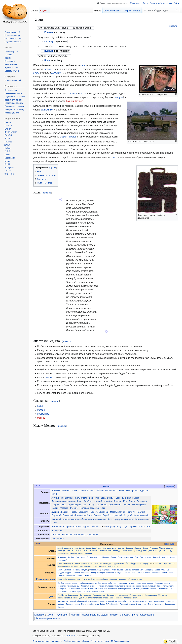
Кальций (98, 500)
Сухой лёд (102, 503)
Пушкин (49, 50)
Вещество (94, 497)
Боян (47, 59)
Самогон (97, 565)
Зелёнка (88, 500)
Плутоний (56, 514)
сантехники (47, 108)
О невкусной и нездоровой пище (95, 578)
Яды (103, 507)
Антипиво (56, 525)
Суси (160, 549)
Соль (85, 503)
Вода (103, 497)
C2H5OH (61, 562)
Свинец (97, 514)
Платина (141, 511)
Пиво (81, 565)
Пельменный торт (74, 549)
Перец (93, 571)
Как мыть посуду (149, 585)
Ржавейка (80, 514)
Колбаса (136, 568)
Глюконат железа (131, 497)
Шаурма (163, 556)
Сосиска (147, 571)
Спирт (92, 503)
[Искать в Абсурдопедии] (161, 10)
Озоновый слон (86, 489)
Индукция (154, 547)
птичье (74, 565)
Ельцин (49, 32)
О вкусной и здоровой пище (69, 578)
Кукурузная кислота (123, 518)
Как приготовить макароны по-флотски (152, 587)
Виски (102, 562)
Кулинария (62, 613)
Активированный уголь (63, 497)
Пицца (114, 556)
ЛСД (125, 525)
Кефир (146, 562)
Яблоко (87, 574)
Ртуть (89, 514)
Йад (127, 562)
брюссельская (95, 568)
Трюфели (156, 571)
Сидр (104, 565)
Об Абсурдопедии (72, 640)
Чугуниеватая (141, 518)
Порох (132, 500)
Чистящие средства (89, 507)
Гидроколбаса (118, 562)
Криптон (118, 500)
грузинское (84, 562)
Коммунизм (43, 412)
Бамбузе (70, 562)
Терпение (119, 596)
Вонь (118, 497)
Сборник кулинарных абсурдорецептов (126, 578)
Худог (171, 549)
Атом (74, 489)
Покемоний (68, 514)
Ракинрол (103, 549)
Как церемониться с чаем (93, 590)
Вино (77, 562)
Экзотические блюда (75, 552)
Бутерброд (62, 556)
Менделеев (92, 533)
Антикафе (62, 600)
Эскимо (80, 574)
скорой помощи (68, 135)
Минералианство (136, 594)
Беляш (82, 547)
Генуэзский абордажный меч (79, 600)
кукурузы (118, 96)
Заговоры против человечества (137, 613)
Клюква (128, 568)
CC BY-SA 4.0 (72, 634)
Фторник (74, 507)
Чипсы (155, 556)
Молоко (66, 565)
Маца (83, 556)
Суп (155, 549)
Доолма (121, 547)
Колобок (108, 500)
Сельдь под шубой (144, 549)
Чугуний (128, 514)
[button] (12, 113)
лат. (83, 64)
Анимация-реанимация (48, 617)
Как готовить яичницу (145, 582)
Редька (127, 571)
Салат (125, 549)
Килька (120, 568)
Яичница (88, 552)
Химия (106, 485)
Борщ (88, 547)
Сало (133, 571)
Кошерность (123, 594)
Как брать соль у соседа (68, 582)
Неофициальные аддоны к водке (100, 613)
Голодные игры (99, 594)
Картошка (106, 568)
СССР (83, 92)
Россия (41, 409)
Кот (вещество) (114, 525)
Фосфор (64, 507)
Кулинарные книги (46, 578)
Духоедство (112, 594)
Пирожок (106, 556)
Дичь (114, 547)
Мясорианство (151, 594)
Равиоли (94, 549)
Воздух (111, 497)
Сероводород (74, 503)
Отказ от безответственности (96, 640)
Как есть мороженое (89, 585)
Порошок (133, 525)
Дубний (55, 511)
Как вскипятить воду (126, 582)
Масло (171, 562)
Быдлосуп (107, 547)
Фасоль (164, 571)
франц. (48, 68)
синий (115, 565)
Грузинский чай (91, 525)
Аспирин (67, 525)
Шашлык (61, 552)
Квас (110, 518)
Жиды (79, 500)
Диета (53, 595)
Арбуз (60, 568)
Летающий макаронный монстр (118, 600)
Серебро (107, 514)
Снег (142, 525)
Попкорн (121, 556)
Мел (125, 500)
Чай (109, 565)
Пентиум (131, 511)
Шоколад (171, 556)
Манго (157, 568)
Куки (77, 556)
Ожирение (163, 594)
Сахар (139, 571)
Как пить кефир (97, 587)
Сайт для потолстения (92, 596)
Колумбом (57, 71)
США (113, 156)
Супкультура (141, 603)
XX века (73, 92)
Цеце (54, 521)
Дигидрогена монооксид (63, 500)
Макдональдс (160, 600)
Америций (56, 518)
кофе (36, 71)
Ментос (41, 416)
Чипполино (159, 603)
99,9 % (58, 529)
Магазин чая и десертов (143, 600)
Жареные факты (141, 547)
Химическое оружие (128, 489)
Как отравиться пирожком (78, 587)
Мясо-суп (61, 549)
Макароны (149, 568)
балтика (88, 565)
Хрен (60, 574)
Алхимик (56, 489)
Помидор (101, 571)
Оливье (131, 549)
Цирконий (118, 514)
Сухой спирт (115, 503)
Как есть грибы (73, 585)
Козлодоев (67, 533)
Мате (60, 565)
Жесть (74, 511)
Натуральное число (81, 571)
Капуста (84, 568)
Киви (114, 568)
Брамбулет (97, 547)
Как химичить (58, 537)
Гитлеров (56, 533)
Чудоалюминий (141, 514)
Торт (142, 556)
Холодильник (170, 603)
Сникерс (130, 556)
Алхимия (66, 489)
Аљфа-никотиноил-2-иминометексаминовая (84, 518)
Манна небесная (166, 547)
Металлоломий (118, 511)
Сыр (136, 556)
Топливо (126, 503)
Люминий (104, 511)
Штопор (61, 606)
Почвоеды (78, 596)
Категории (40, 613)
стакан (49, 376)
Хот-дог (148, 556)
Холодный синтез (131, 596)
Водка (109, 562)
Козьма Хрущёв (74, 100)
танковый (62, 559)
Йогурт (133, 562)
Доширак (129, 547)
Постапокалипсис (65, 596)
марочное (94, 562)
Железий (65, 511)
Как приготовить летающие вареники (120, 587)
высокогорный (69, 574)
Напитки (75, 613)
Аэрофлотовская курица (68, 547)
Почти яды (142, 500)
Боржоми (77, 525)
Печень (86, 549)
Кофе (40, 405)
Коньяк (158, 562)
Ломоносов (80, 533)
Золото (94, 511)
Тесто (150, 603)
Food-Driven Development (68, 594)
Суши (165, 549)
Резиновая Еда (114, 549)
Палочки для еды (73, 603)
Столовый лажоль (127, 603)
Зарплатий (84, 511)
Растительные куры (114, 571)
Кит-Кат (71, 556)
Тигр (148, 525)
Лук (142, 568)
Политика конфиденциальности (47, 640)
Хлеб (171, 571)
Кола (102, 525)
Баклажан (68, 568)
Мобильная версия (120, 640)
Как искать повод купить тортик (112, 585)
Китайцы (49, 41)
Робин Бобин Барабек (109, 603)
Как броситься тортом (88, 582)
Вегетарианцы (86, 594)
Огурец (68, 571)
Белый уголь (81, 497)
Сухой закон (108, 596)
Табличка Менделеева (106, 489)
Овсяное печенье (94, 556)
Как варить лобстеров (107, 582)
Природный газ (59, 503)
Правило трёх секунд (90, 603)
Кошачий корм (98, 600)
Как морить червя (133, 585)
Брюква (77, 568)
